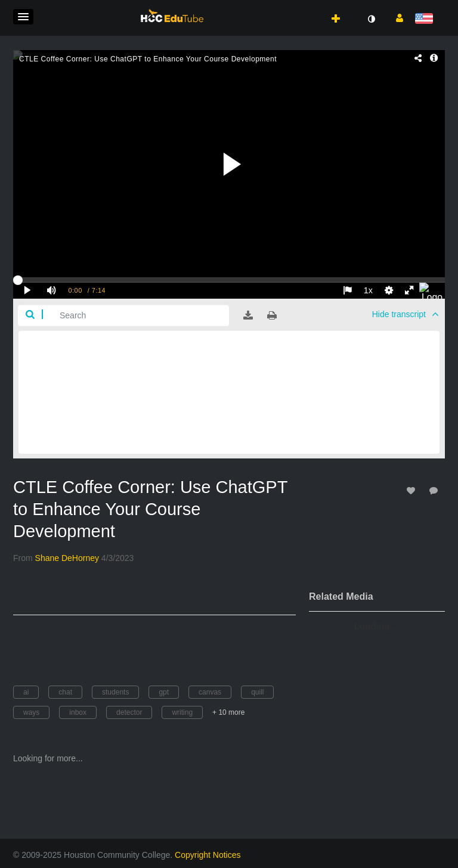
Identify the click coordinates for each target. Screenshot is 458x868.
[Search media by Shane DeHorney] (67, 558)
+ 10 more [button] (228, 712)
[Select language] (426, 19)
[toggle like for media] (413, 490)
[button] (23, 17)
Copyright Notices (208, 855)
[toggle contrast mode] (371, 19)
